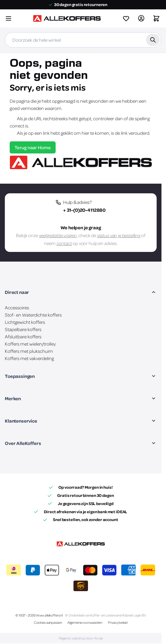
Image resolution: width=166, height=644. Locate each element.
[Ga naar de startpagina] (67, 18)
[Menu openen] (8, 18)
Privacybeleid (118, 622)
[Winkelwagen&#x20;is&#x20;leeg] (156, 18)
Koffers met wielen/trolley (30, 344)
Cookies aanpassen (48, 622)
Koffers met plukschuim (29, 351)
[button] (81, 292)
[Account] (141, 18)
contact (64, 243)
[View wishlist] (126, 18)
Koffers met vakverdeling (29, 358)
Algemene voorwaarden (85, 622)
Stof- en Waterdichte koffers (33, 315)
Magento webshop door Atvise (81, 638)
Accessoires (17, 308)
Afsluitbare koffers (23, 336)
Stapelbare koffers (23, 329)
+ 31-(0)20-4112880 (84, 210)
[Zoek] (153, 40)
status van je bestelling (119, 235)
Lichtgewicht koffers (25, 322)
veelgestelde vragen (58, 235)
